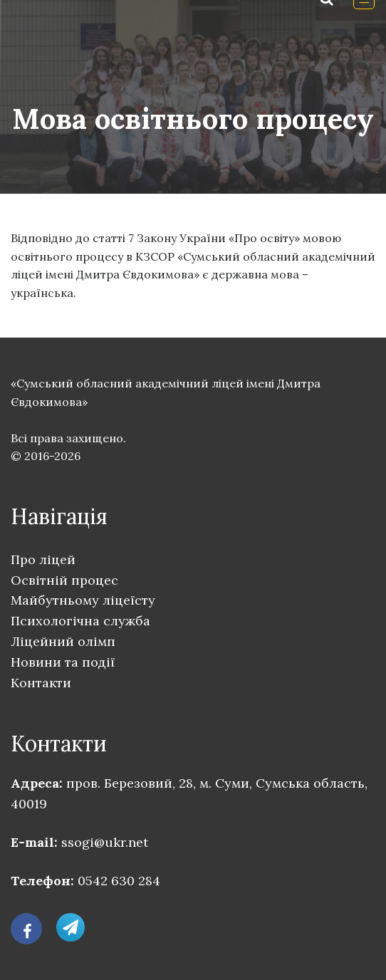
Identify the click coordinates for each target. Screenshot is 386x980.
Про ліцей (43, 559)
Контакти (41, 683)
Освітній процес (64, 580)
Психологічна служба (80, 621)
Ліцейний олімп (63, 641)
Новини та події (63, 662)
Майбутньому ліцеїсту (83, 600)
